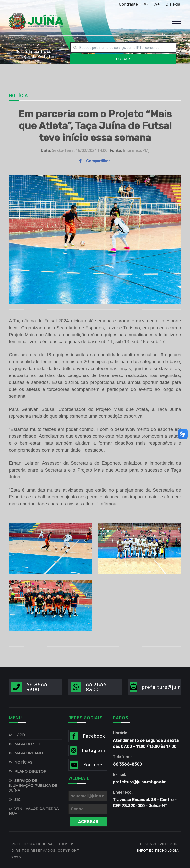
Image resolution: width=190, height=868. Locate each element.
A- (146, 4)
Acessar (88, 822)
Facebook (94, 736)
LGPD (20, 735)
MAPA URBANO (29, 753)
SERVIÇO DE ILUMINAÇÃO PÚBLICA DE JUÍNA (33, 786)
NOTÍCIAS (23, 762)
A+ (157, 4)
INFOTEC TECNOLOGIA (158, 850)
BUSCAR (123, 59)
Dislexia (173, 4)
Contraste (128, 4)
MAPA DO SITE (28, 744)
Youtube (93, 765)
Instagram (94, 750)
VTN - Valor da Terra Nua (34, 811)
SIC (17, 800)
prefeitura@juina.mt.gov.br (139, 782)
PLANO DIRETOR (30, 771)
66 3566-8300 (38, 687)
